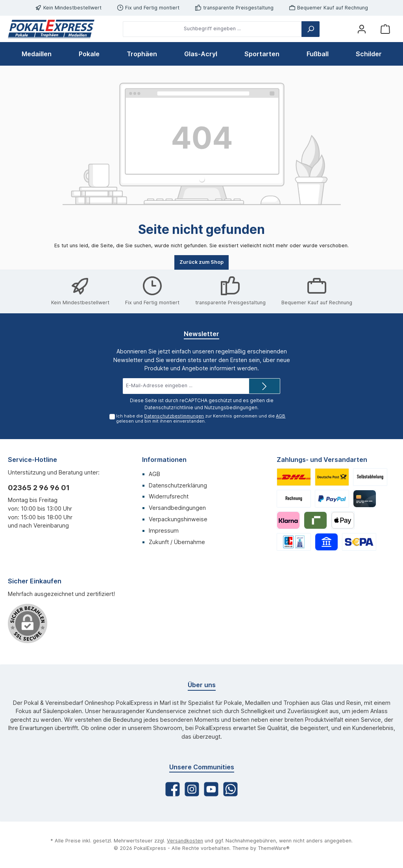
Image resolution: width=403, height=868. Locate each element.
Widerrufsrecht (169, 496)
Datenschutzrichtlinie (169, 407)
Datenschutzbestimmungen (174, 416)
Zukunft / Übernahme (177, 542)
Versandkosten (185, 841)
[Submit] (264, 386)
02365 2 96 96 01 (39, 488)
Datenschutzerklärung (178, 485)
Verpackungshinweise (178, 519)
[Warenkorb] (385, 29)
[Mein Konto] (362, 29)
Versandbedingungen (177, 508)
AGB (281, 416)
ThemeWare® (274, 848)
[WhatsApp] (230, 789)
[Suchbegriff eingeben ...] (212, 29)
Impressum (164, 531)
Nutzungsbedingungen (231, 407)
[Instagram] (192, 789)
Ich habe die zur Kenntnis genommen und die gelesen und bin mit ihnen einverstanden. (201, 418)
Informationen (164, 460)
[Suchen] (311, 29)
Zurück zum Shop (201, 262)
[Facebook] (173, 789)
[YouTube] (211, 789)
